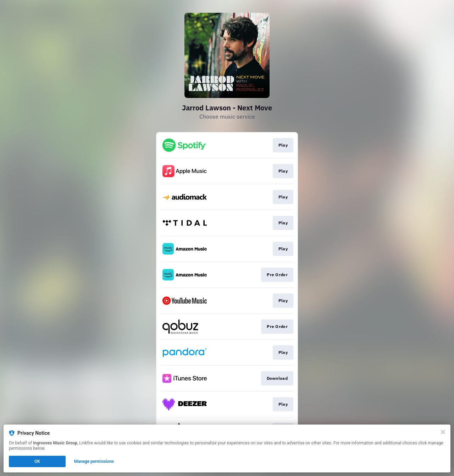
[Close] (443, 432)
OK (37, 461)
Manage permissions (94, 461)
